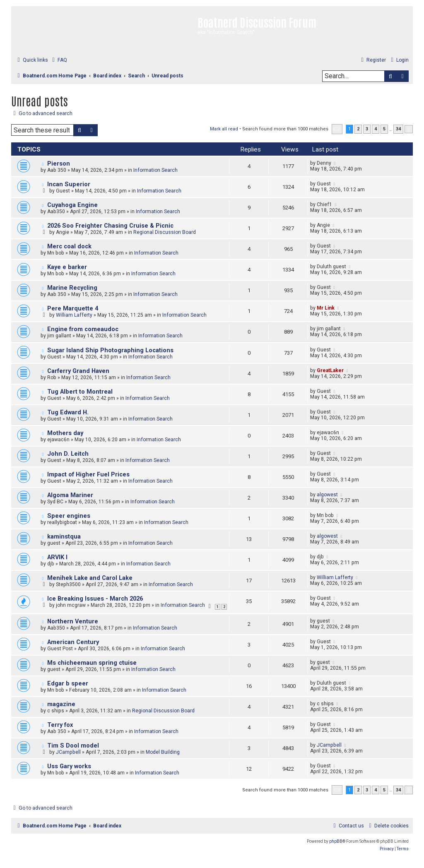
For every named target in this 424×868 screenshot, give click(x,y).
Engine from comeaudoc (83, 329)
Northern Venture (73, 622)
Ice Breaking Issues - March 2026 (95, 599)
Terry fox (60, 725)
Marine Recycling (72, 288)
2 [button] (358, 129)
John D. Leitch (68, 454)
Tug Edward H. (68, 412)
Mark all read (224, 129)
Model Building (163, 752)
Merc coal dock (69, 246)
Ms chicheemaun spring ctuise (92, 663)
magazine (61, 704)
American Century (73, 642)
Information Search (155, 170)
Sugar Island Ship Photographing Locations (110, 350)
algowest (327, 495)
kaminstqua (64, 537)
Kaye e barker (67, 267)
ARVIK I (57, 557)
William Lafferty (74, 315)
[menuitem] (59, 60)
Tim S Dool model (73, 746)
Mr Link (326, 308)
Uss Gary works (69, 766)
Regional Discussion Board (165, 232)
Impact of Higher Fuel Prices (88, 475)
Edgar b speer (68, 684)
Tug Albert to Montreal (80, 392)
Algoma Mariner (70, 495)
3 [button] (367, 129)
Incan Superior (69, 184)
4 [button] (376, 129)
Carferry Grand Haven (78, 371)
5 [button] (384, 129)
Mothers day (65, 433)
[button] (337, 129)
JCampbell (68, 752)
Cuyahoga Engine (72, 205)
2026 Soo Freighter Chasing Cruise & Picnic (110, 226)
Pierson (59, 164)
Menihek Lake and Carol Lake (90, 578)
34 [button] (398, 129)
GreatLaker (330, 370)
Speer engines (69, 516)
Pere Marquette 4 (73, 309)
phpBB (336, 841)
